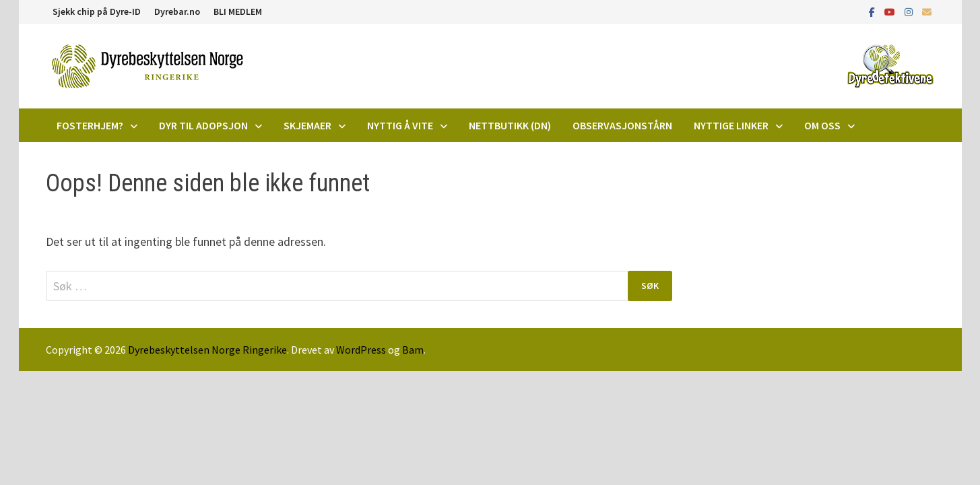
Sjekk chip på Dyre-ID (97, 11)
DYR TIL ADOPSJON (203, 125)
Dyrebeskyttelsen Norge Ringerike (207, 350)
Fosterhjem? (90, 125)
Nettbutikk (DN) (510, 125)
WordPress (361, 350)
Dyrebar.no (177, 11)
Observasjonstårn (622, 125)
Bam (413, 350)
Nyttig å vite (400, 125)
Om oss (822, 125)
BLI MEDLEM (238, 11)
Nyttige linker (731, 125)
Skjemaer (307, 125)
